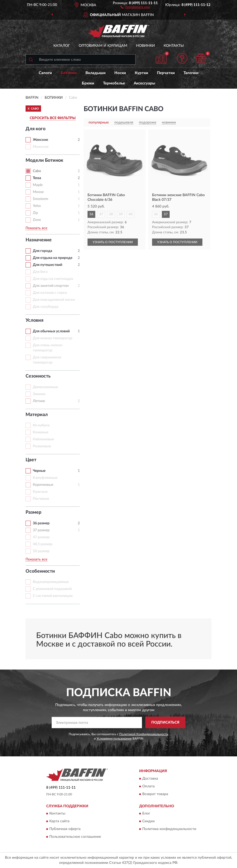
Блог (146, 813)
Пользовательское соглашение (75, 837)
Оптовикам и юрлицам (103, 46)
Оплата (148, 786)
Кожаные (41, 432)
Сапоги (45, 73)
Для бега (40, 272)
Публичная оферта (65, 829)
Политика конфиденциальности (169, 829)
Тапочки (191, 73)
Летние (39, 401)
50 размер (41, 551)
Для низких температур (53, 338)
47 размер (41, 537)
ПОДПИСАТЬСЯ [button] (165, 723)
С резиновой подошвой (52, 589)
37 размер (41, 530)
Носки (120, 73)
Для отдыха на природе (53, 258)
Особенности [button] (40, 571)
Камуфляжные (45, 478)
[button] (135, 7)
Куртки (141, 73)
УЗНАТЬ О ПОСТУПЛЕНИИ (113, 242)
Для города (42, 251)
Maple (38, 185)
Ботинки (69, 73)
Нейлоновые (43, 439)
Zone (37, 220)
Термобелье (114, 83)
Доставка (150, 779)
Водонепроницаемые (51, 582)
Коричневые (43, 485)
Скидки (148, 821)
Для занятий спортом (51, 286)
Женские (40, 140)
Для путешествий (48, 265)
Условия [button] (34, 320)
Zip (35, 213)
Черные (39, 471)
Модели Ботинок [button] (44, 160)
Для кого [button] (35, 129)
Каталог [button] (62, 46)
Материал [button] (37, 415)
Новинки (145, 46)
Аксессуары (144, 83)
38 (111, 214)
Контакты (174, 46)
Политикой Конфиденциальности (144, 734)
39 (121, 214)
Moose (38, 192)
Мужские (41, 147)
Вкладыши (96, 73)
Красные (40, 492)
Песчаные (41, 499)
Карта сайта (59, 821)
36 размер (41, 523)
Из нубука (41, 425)
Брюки (88, 83)
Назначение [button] (39, 240)
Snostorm (41, 199)
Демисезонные (45, 387)
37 (101, 214)
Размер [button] (33, 512)
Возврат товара (155, 794)
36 (91, 214)
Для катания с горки (50, 293)
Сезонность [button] (38, 376)
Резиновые (42, 446)
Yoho (37, 206)
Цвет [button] (31, 460)
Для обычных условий (51, 331)
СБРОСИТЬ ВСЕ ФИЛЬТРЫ (53, 118)
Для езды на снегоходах (53, 279)
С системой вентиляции (53, 596)
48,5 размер (43, 544)
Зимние (39, 394)
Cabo (37, 171)
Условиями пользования (114, 739)
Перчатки (166, 73)
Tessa (37, 178)
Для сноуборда (46, 307)
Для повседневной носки (54, 300)
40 (131, 214)
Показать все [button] (36, 228)
